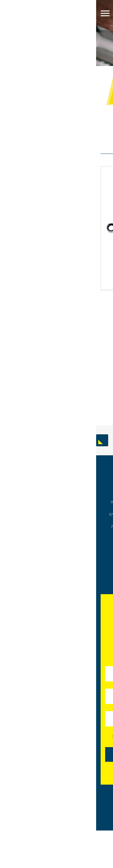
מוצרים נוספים (96, 557)
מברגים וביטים (95, 508)
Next (6, 440)
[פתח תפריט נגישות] (105, 35)
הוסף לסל (42, 370)
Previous (107, 440)
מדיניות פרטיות (29, 527)
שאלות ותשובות (28, 502)
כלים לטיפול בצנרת (92, 569)
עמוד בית (102, 70)
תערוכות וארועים (28, 514)
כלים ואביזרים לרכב (91, 575)
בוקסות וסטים (96, 489)
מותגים (36, 508)
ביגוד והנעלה (97, 520)
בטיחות (102, 526)
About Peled (30, 533)
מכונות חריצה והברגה (90, 582)
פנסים (103, 551)
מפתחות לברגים (78, 70)
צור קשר (35, 521)
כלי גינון (102, 545)
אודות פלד (33, 483)
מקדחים (101, 563)
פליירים (102, 501)
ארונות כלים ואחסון (92, 483)
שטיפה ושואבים (94, 514)
